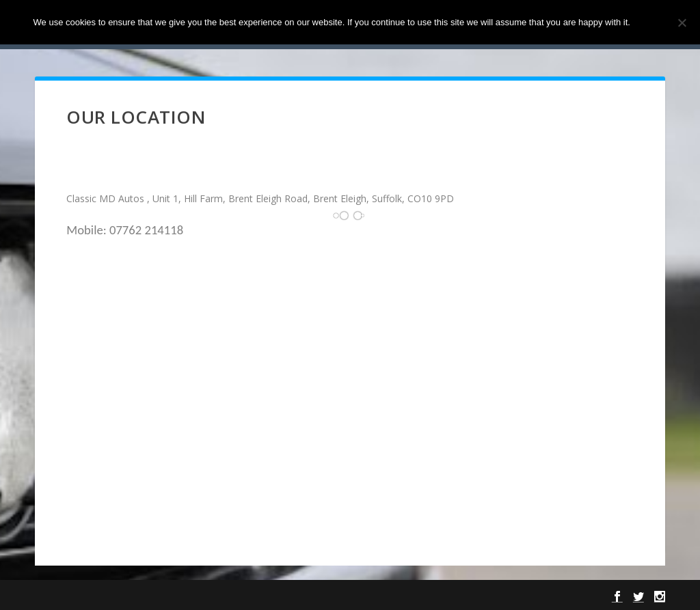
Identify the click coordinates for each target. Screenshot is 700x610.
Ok (652, 22)
